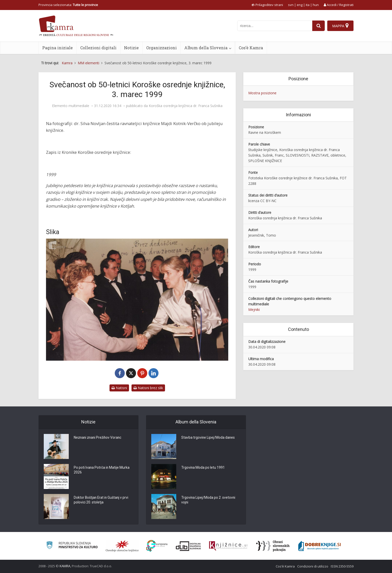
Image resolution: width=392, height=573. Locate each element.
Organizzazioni (161, 48)
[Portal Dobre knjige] (319, 546)
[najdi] (318, 26)
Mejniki (254, 310)
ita (308, 5)
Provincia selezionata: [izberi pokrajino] (68, 5)
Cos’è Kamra (251, 48)
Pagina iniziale (57, 48)
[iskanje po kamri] (275, 26)
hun (316, 5)
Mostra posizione (262, 93)
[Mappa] (340, 26)
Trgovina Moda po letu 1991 (203, 468)
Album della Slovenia (206, 48)
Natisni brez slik (148, 388)
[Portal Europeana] (157, 546)
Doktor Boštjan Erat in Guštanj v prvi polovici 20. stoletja (102, 500)
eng (300, 5)
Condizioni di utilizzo (313, 566)
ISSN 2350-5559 (342, 566)
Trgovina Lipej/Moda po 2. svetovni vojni (208, 500)
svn (291, 5)
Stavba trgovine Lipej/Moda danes (208, 438)
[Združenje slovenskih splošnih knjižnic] (228, 546)
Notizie (131, 48)
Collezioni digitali (98, 48)
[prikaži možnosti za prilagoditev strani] (267, 5)
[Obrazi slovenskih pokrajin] (273, 546)
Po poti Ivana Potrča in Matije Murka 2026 (102, 470)
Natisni (119, 388)
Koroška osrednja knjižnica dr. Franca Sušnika (186, 106)
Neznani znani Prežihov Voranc (98, 438)
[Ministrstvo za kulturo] (72, 546)
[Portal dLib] (188, 546)
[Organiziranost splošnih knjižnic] (122, 546)
